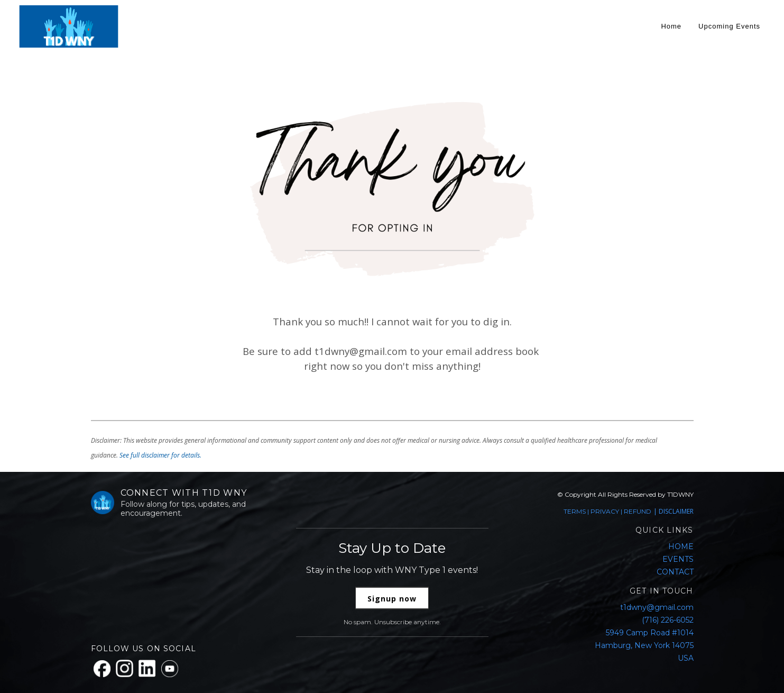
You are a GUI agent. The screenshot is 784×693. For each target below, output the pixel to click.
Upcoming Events (729, 26)
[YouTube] (170, 669)
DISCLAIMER (676, 511)
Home (671, 26)
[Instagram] (124, 668)
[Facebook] (102, 669)
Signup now (392, 599)
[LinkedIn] (147, 668)
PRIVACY (605, 511)
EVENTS (678, 559)
